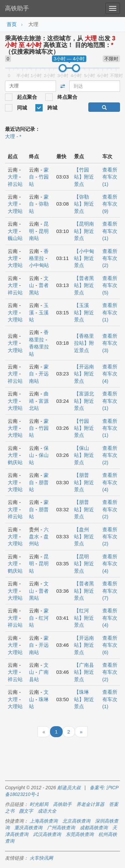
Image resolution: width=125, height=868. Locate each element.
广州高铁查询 (61, 828)
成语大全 (47, 811)
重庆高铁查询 (28, 828)
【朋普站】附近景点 (84, 482)
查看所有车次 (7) (110, 591)
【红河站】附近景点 (84, 618)
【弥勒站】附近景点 (84, 204)
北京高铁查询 (76, 821)
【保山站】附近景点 (84, 455)
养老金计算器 (90, 804)
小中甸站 (39, 265)
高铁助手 (17, 8)
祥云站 (15, 184)
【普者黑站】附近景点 (84, 285)
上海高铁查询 (44, 821)
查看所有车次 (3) (110, 343)
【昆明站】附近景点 (84, 564)
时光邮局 (39, 804)
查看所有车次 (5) (110, 285)
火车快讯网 (41, 858)
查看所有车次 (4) (110, 374)
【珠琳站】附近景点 (84, 699)
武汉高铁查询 (47, 834)
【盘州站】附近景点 (84, 537)
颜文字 (26, 811)
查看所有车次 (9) (110, 204)
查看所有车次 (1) (110, 177)
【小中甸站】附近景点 (84, 258)
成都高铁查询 (94, 828)
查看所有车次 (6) (110, 645)
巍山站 (15, 238)
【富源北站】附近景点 (84, 401)
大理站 (15, 211)
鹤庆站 (15, 462)
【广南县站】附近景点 (84, 672)
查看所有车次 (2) (110, 258)
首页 (12, 24)
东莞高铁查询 (80, 834)
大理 (13, 177)
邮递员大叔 (69, 788)
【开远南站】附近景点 (84, 374)
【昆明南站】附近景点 (84, 231)
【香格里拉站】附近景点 (84, 343)
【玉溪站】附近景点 (84, 312)
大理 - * (13, 136)
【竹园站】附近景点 (84, 177)
